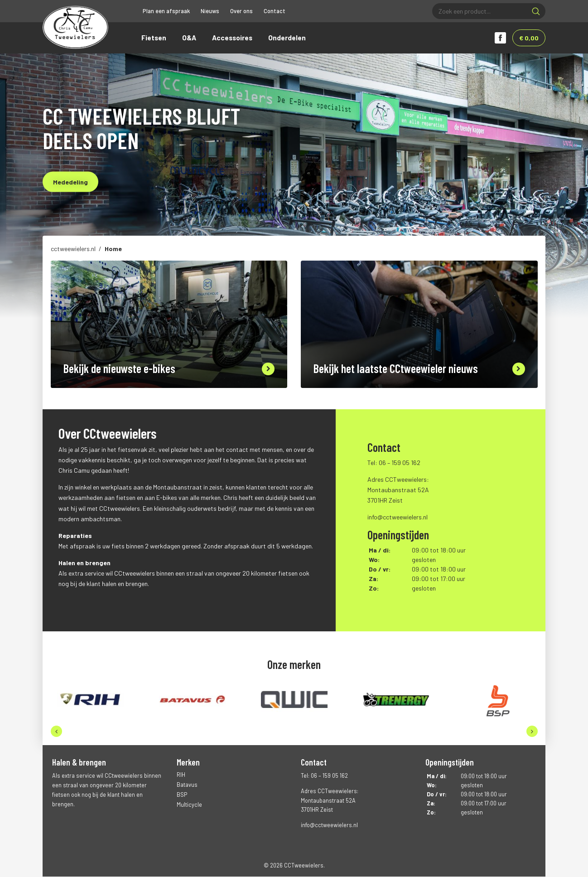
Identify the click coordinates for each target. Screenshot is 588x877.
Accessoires (232, 38)
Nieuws (210, 11)
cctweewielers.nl (73, 250)
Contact (275, 11)
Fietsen (154, 38)
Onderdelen (287, 38)
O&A (189, 38)
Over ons (241, 11)
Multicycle (189, 805)
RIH (181, 775)
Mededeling (70, 182)
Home (113, 250)
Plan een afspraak (166, 11)
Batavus (187, 785)
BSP (182, 795)
